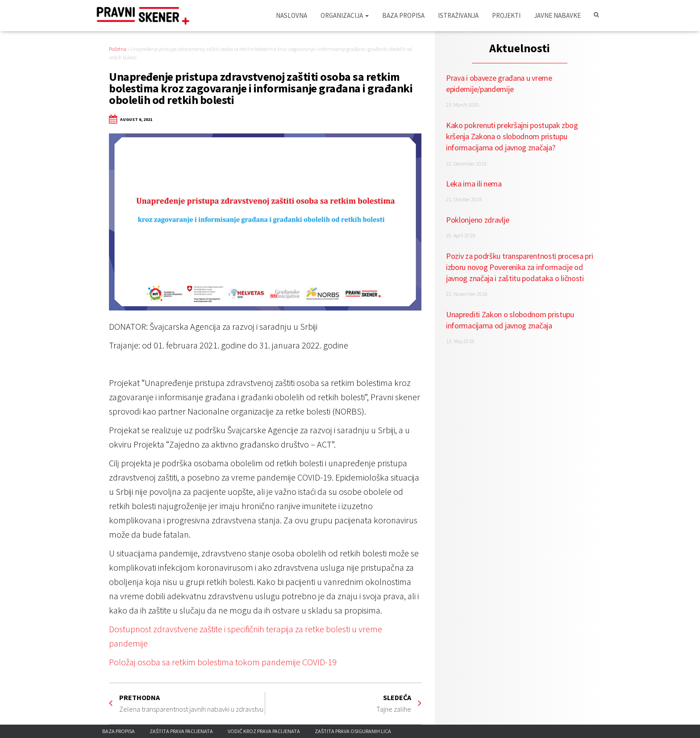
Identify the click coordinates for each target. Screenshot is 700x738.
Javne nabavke (557, 15)
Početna (118, 49)
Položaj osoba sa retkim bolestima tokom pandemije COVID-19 (223, 662)
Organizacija (345, 15)
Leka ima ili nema (474, 184)
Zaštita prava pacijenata (181, 731)
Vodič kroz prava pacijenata (264, 731)
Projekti (506, 15)
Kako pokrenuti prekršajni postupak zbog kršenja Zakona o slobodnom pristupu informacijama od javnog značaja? (512, 136)
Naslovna (292, 15)
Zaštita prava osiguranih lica (353, 731)
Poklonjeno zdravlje (477, 220)
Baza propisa (403, 15)
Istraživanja (458, 15)
